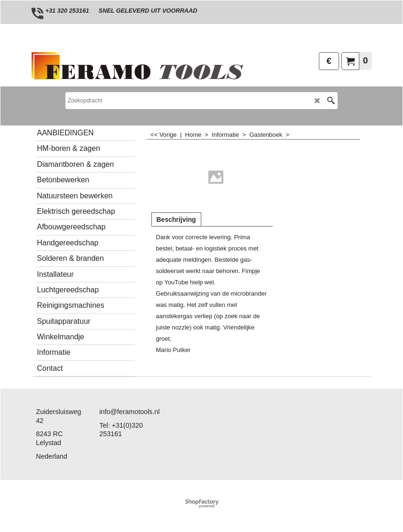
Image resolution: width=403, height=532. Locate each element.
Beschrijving (176, 219)
